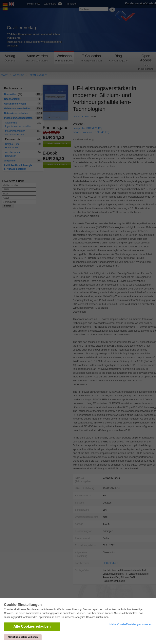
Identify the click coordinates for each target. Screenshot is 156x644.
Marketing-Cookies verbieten (23, 637)
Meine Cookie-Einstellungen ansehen (131, 624)
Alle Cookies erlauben (32, 626)
